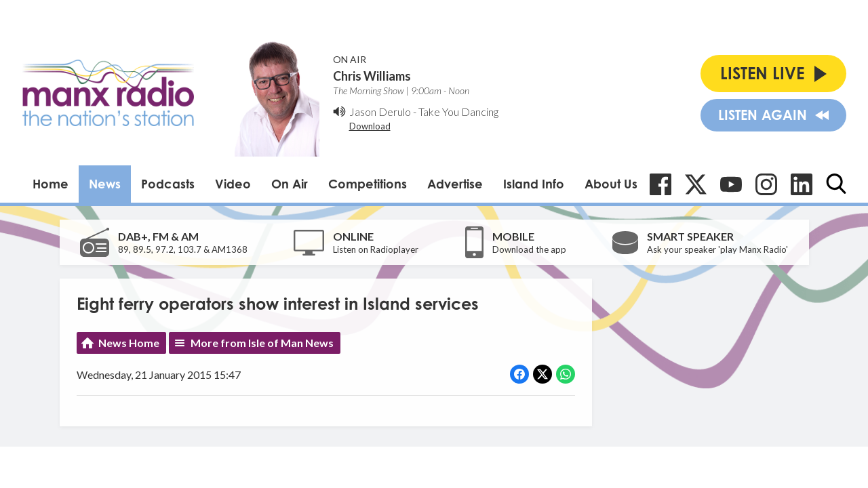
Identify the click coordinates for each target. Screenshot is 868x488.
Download (370, 126)
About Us (611, 184)
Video (233, 184)
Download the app (529, 249)
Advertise (455, 184)
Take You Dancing (458, 111)
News (105, 184)
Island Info (534, 184)
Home (51, 184)
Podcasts (168, 184)
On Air (290, 184)
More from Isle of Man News (262, 343)
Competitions (368, 184)
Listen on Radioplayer (376, 249)
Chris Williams (372, 76)
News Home (129, 343)
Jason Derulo (380, 111)
